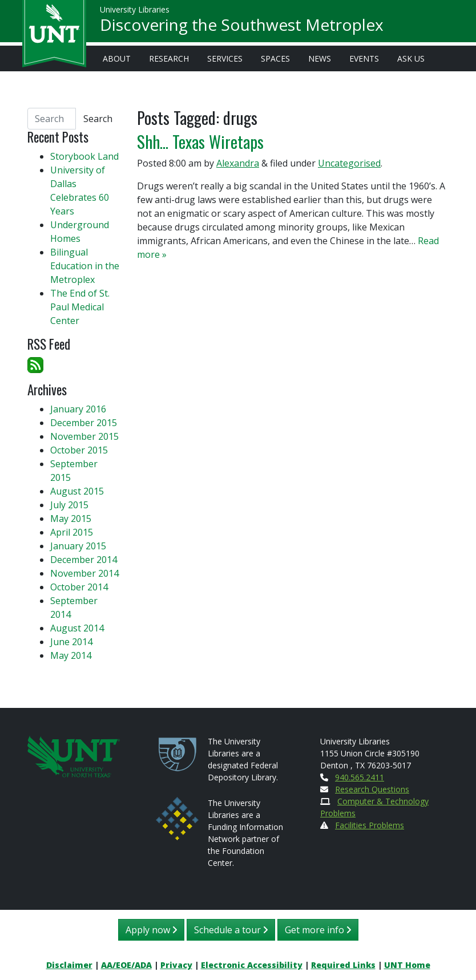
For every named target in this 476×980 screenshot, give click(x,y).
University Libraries (135, 11)
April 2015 (72, 532)
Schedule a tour (231, 930)
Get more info (318, 930)
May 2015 (71, 519)
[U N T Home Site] (74, 756)
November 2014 (84, 573)
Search (98, 119)
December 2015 (84, 423)
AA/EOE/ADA (126, 965)
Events (364, 58)
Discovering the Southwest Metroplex (242, 26)
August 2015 (77, 491)
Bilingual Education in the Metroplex (85, 266)
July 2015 (69, 505)
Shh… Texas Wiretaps (200, 141)
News (320, 58)
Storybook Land (84, 156)
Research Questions (372, 789)
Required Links (343, 965)
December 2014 (84, 560)
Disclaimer (69, 965)
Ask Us (411, 58)
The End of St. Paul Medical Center (80, 307)
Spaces (275, 58)
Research (169, 58)
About (117, 58)
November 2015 (84, 436)
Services (225, 58)
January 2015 (78, 546)
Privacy (176, 965)
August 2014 (77, 628)
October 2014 (79, 587)
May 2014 (71, 655)
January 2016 (78, 409)
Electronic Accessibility (252, 965)
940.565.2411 (360, 777)
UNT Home (407, 965)
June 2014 (71, 642)
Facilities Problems (370, 825)
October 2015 (79, 450)
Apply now (151, 930)
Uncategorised (349, 163)
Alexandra (238, 163)
